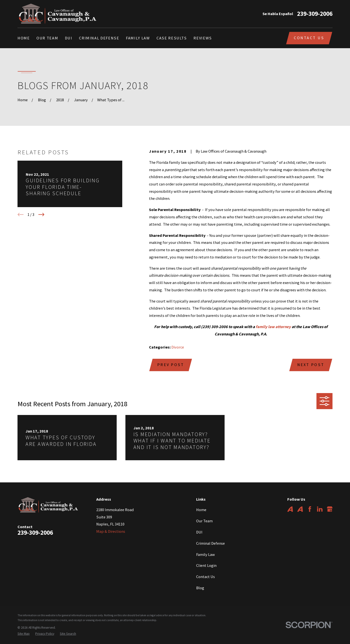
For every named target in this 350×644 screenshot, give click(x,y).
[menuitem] (24, 634)
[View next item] (41, 215)
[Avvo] (290, 509)
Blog (200, 588)
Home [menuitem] (24, 38)
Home (201, 510)
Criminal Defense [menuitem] (99, 38)
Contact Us (309, 38)
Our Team (204, 521)
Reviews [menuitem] (203, 38)
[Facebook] (310, 509)
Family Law (206, 554)
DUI (199, 532)
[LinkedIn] (320, 509)
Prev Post (171, 365)
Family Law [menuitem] (138, 38)
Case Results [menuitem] (172, 38)
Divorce (178, 347)
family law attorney (273, 327)
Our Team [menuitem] (47, 38)
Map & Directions (111, 531)
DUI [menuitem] (69, 38)
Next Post (311, 365)
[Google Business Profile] (330, 509)
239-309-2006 (315, 14)
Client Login (206, 565)
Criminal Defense (210, 543)
